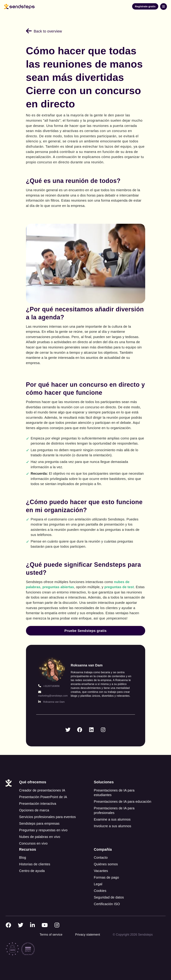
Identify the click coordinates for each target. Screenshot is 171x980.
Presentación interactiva (38, 804)
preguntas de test (119, 587)
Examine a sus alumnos (112, 819)
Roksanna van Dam (51, 702)
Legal (98, 884)
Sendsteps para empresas (39, 823)
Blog (22, 857)
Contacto (101, 857)
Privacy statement (87, 935)
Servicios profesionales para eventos (47, 817)
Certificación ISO (107, 904)
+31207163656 (49, 686)
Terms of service (51, 935)
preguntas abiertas (58, 587)
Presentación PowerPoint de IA (43, 797)
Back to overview (44, 31)
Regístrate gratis (145, 6)
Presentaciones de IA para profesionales (114, 810)
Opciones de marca (34, 810)
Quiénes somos (106, 864)
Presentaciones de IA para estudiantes (114, 793)
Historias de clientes (35, 864)
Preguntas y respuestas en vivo (43, 830)
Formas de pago (106, 877)
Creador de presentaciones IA (42, 790)
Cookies (100, 891)
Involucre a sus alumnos (112, 826)
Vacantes (101, 871)
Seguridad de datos (109, 897)
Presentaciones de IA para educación (122, 802)
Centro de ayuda (32, 871)
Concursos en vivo (33, 843)
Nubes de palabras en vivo (40, 837)
